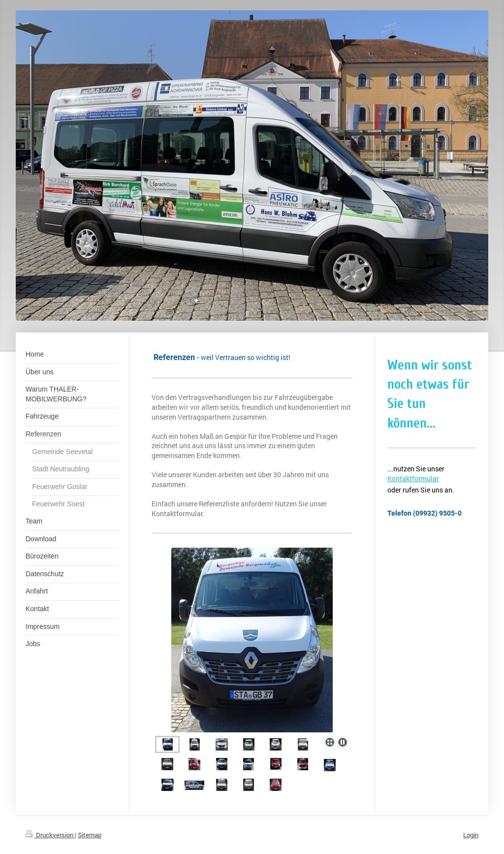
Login (471, 835)
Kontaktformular (413, 478)
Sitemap (90, 835)
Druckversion (50, 835)
